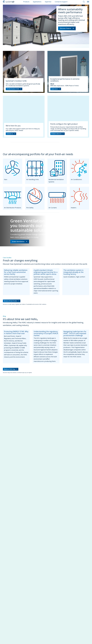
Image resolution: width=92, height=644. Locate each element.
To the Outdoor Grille (14, 89)
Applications (38, 2)
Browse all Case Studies (12, 301)
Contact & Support (62, 2)
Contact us (11, 134)
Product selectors (57, 134)
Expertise (49, 2)
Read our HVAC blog (11, 369)
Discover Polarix (67, 28)
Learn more (56, 89)
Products (27, 2)
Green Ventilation (20, 242)
